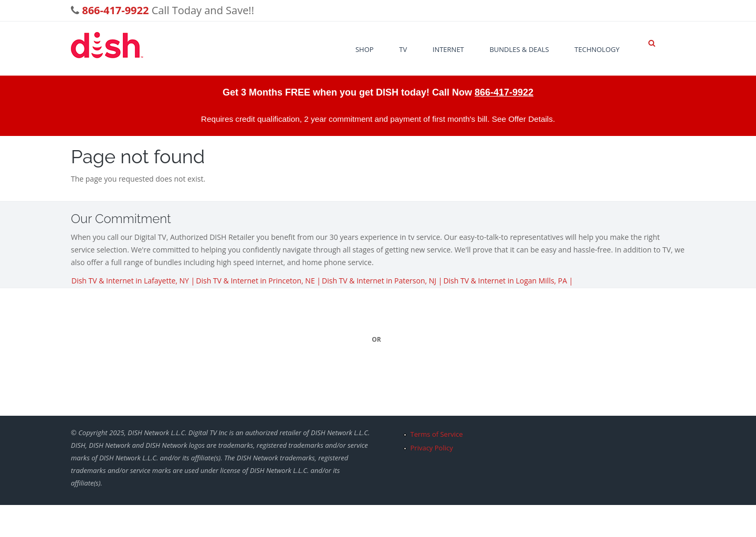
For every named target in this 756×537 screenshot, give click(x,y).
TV (403, 49)
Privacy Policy (432, 448)
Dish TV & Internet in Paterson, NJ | (382, 281)
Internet (448, 49)
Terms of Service (437, 434)
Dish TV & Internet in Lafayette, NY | (133, 281)
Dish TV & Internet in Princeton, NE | (258, 281)
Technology (597, 49)
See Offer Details (522, 119)
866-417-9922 (504, 92)
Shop (365, 49)
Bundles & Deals (519, 49)
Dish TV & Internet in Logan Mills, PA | (508, 281)
